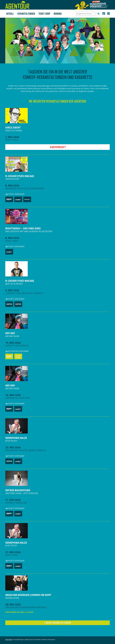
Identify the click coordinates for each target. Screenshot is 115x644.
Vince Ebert (13, 127)
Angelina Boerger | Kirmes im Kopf (28, 595)
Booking (58, 14)
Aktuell (10, 14)
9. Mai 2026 (12, 290)
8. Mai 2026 (12, 185)
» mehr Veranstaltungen (57, 623)
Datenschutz (29, 639)
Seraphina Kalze (16, 438)
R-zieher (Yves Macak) (20, 176)
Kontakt (44, 639)
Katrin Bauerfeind (18, 490)
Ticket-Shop (44, 14)
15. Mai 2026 (13, 343)
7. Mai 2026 (12, 137)
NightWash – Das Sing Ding (23, 228)
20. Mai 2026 (13, 447)
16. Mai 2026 (13, 395)
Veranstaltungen (26, 14)
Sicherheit (37, 639)
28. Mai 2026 (13, 604)
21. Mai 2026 (13, 500)
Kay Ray (10, 333)
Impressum (52, 639)
